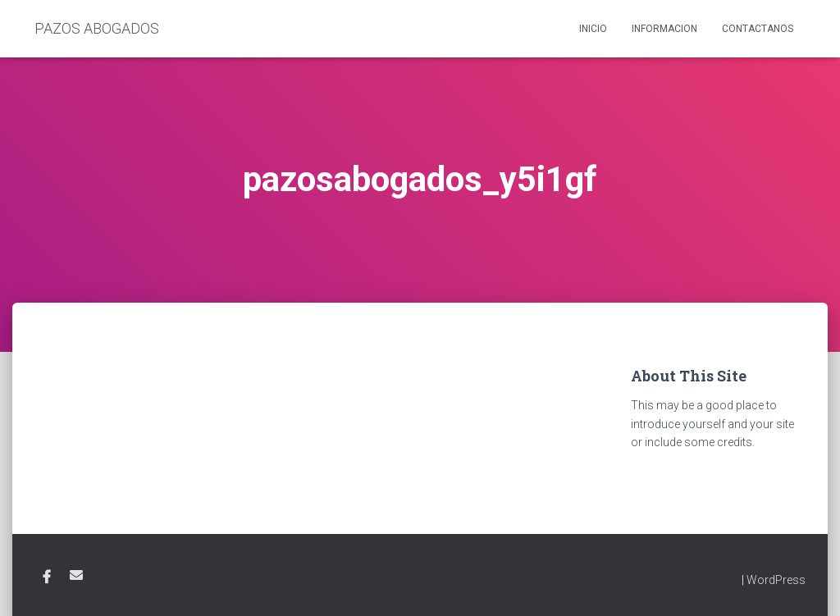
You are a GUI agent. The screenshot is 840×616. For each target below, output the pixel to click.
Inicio (593, 29)
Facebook (47, 577)
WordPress (776, 580)
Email (76, 575)
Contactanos (758, 29)
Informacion (664, 29)
